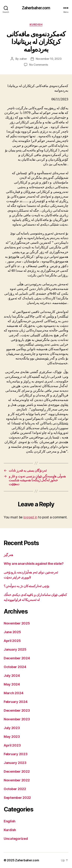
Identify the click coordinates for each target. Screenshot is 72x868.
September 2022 (17, 798)
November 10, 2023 (49, 59)
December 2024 (17, 658)
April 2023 (12, 745)
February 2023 (16, 754)
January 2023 (15, 763)
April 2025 (12, 641)
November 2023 (17, 719)
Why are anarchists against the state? (34, 564)
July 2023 (12, 728)
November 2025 (17, 623)
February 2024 (16, 702)
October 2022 (15, 789)
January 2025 (15, 649)
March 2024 (13, 693)
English (10, 821)
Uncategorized (16, 839)
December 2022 (17, 771)
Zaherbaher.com (36, 8)
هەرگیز (8, 555)
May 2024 (12, 684)
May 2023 (12, 737)
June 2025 (12, 632)
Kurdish (36, 25)
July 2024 (12, 676)
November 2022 (17, 780)
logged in (30, 517)
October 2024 (15, 667)
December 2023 (17, 710)
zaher (23, 59)
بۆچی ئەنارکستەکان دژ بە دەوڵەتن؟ (27, 586)
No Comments (39, 65)
